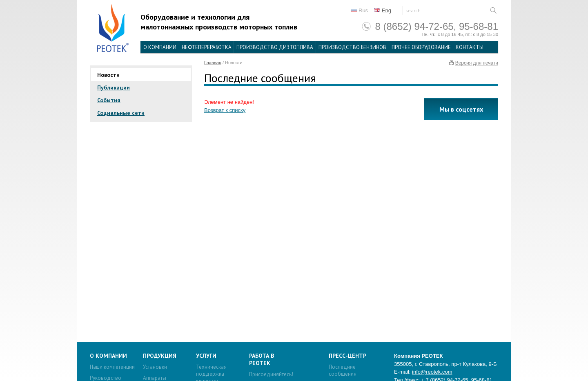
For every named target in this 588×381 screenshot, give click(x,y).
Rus (363, 10)
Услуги (206, 356)
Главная (213, 63)
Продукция (160, 356)
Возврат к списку (225, 110)
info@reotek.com (432, 372)
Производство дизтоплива (275, 47)
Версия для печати (477, 63)
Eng (386, 10)
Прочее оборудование (421, 47)
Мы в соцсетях (461, 109)
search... (415, 10)
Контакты (470, 47)
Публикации (114, 87)
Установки (155, 367)
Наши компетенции (112, 367)
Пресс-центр (347, 356)
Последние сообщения (343, 370)
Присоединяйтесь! (271, 374)
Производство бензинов (352, 47)
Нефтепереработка (207, 47)
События (109, 100)
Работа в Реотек (262, 359)
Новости (108, 75)
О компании (160, 47)
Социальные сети (121, 113)
